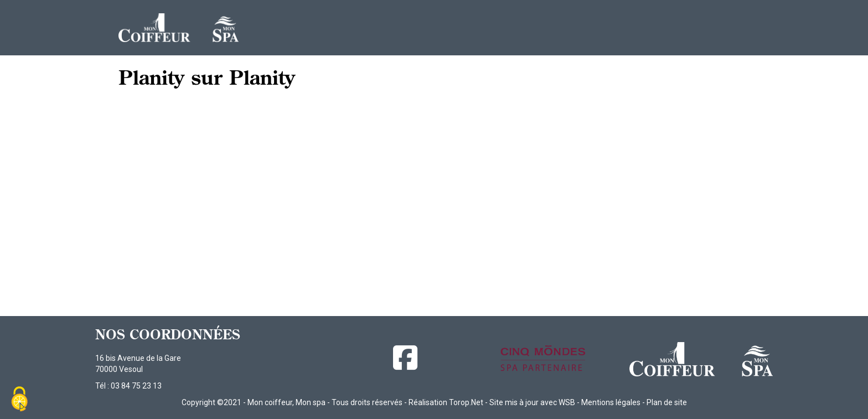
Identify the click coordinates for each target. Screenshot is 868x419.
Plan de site (667, 402)
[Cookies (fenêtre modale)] (19, 400)
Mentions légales (611, 402)
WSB (567, 402)
